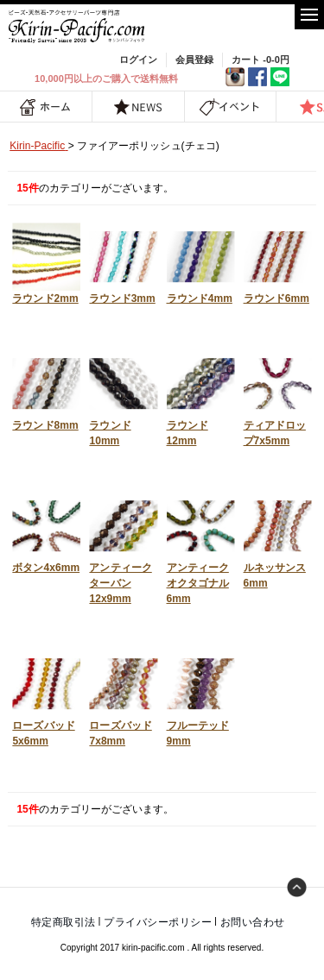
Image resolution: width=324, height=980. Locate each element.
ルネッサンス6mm (278, 540)
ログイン (138, 60)
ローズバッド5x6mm (46, 698)
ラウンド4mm (201, 264)
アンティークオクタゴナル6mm (201, 548)
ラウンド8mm (46, 390)
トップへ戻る (297, 888)
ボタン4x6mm (46, 533)
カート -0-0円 (260, 60)
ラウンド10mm (123, 398)
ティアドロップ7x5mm (278, 398)
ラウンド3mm (123, 264)
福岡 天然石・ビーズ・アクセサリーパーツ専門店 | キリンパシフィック (78, 26)
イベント (230, 107)
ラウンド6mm (278, 264)
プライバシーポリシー (158, 922)
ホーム (46, 107)
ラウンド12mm (201, 398)
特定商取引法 (64, 922)
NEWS (138, 107)
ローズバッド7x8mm (123, 698)
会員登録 (194, 60)
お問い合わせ (253, 922)
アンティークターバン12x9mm (123, 548)
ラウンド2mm (46, 264)
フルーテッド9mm (201, 698)
